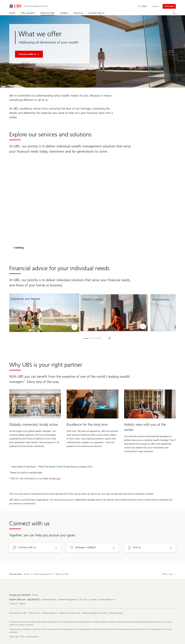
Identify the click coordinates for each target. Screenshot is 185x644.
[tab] (86, 338)
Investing (134, 248)
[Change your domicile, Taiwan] (35, 595)
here (58, 478)
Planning (51, 248)
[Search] (174, 13)
